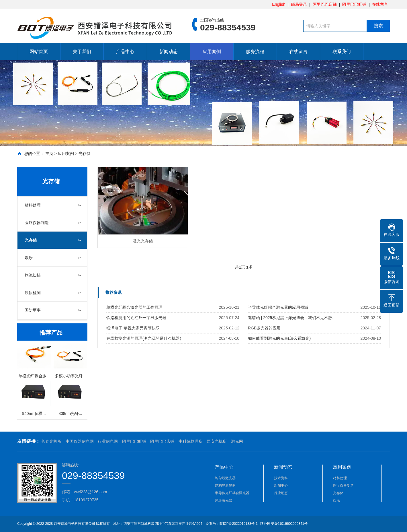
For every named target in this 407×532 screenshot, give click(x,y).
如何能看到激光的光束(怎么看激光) (279, 338)
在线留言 (380, 4)
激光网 (237, 441)
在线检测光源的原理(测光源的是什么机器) (144, 338)
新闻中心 (281, 486)
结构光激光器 (225, 486)
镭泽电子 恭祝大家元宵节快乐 (133, 328)
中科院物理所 (191, 441)
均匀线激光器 (225, 478)
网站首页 (39, 52)
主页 (49, 154)
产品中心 (125, 52)
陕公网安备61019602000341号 (283, 524)
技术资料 (281, 478)
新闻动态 (169, 52)
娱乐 (29, 258)
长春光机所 (51, 441)
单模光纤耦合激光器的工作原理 (134, 307)
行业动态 (281, 493)
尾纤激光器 (224, 500)
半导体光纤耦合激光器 (232, 493)
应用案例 (212, 52)
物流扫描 (33, 275)
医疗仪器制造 (37, 223)
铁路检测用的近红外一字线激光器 (136, 318)
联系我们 (342, 52)
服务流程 (255, 52)
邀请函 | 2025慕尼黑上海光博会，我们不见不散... (292, 318)
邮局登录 (299, 4)
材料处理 (33, 205)
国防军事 (33, 310)
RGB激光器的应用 (264, 328)
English (279, 4)
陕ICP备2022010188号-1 (239, 524)
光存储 (85, 154)
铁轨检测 (33, 293)
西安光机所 (217, 441)
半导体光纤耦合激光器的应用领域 (278, 307)
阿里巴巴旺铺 (354, 4)
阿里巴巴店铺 (325, 4)
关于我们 (82, 52)
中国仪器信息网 (80, 441)
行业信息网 (108, 441)
